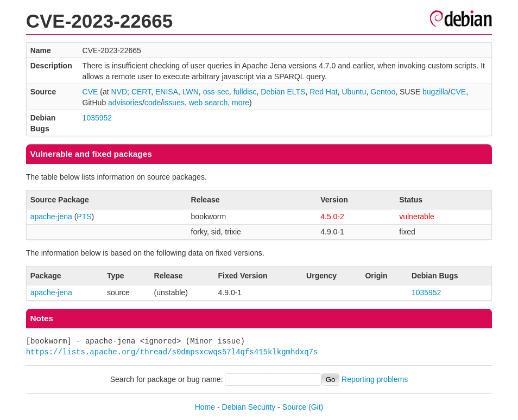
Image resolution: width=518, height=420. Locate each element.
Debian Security (249, 407)
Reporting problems (375, 379)
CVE (90, 92)
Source (294, 407)
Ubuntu (354, 92)
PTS (84, 217)
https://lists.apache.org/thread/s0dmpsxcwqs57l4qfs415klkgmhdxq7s (172, 352)
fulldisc (245, 92)
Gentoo (383, 92)
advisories (125, 103)
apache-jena (51, 217)
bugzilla (435, 92)
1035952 (97, 118)
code (153, 103)
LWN (191, 92)
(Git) (316, 407)
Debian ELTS (283, 92)
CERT (141, 92)
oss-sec (216, 92)
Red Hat (323, 92)
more (241, 103)
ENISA (167, 92)
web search (209, 103)
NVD (119, 92)
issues (174, 103)
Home (205, 407)
